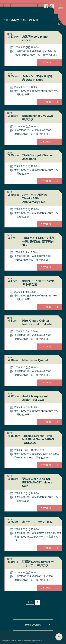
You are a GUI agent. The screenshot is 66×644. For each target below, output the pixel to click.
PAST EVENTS (33, 625)
